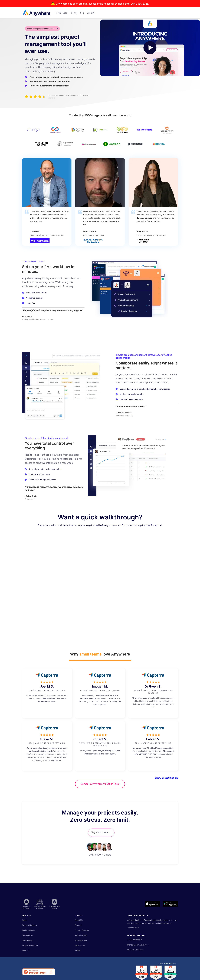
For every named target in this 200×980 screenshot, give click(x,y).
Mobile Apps (27, 935)
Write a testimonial (30, 945)
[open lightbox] (150, 48)
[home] (35, 13)
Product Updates (29, 925)
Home (25, 920)
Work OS (26, 950)
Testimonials (27, 940)
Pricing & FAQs (28, 930)
